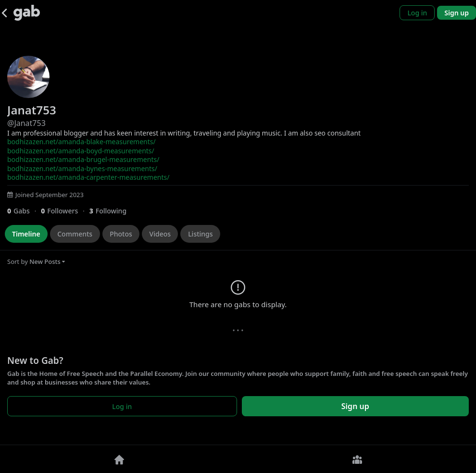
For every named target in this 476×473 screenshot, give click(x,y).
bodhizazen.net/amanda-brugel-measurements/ (83, 159)
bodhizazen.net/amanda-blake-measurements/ (81, 142)
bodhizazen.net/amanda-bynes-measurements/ (82, 168)
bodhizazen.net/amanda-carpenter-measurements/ (88, 177)
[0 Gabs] (24, 211)
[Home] (119, 459)
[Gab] (27, 13)
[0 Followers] (65, 211)
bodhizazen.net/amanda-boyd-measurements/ (81, 151)
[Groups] (357, 459)
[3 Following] (112, 211)
